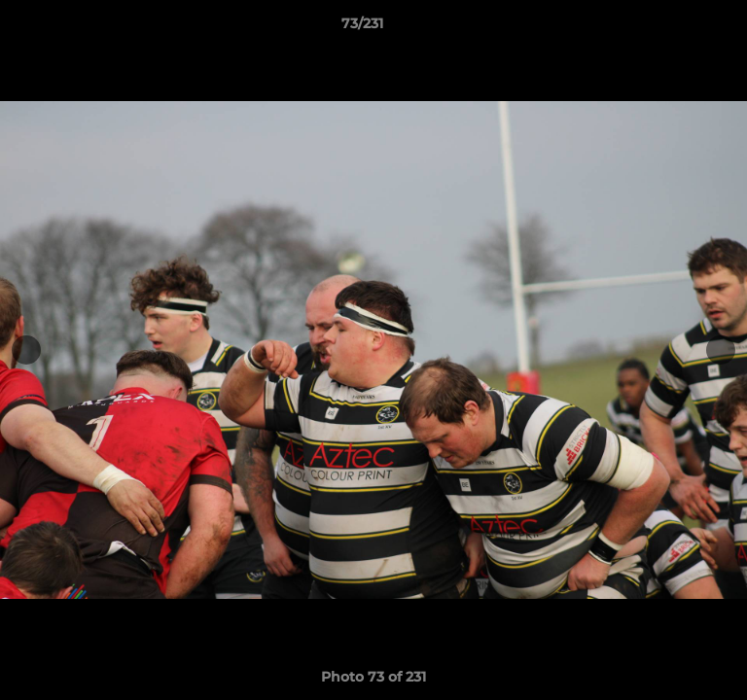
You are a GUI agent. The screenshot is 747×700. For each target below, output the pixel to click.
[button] (677, 28)
